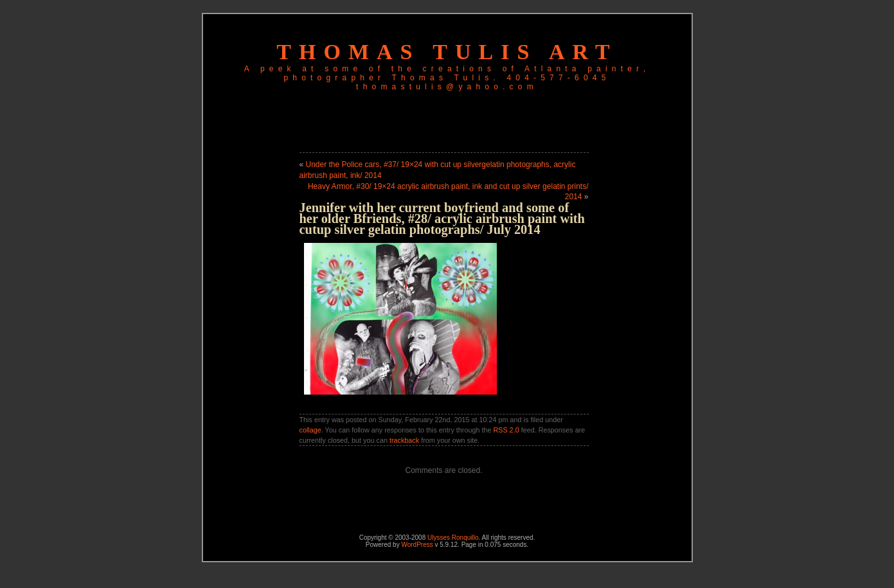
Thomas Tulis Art (447, 52)
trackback (404, 440)
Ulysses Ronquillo (453, 538)
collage (310, 430)
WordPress (417, 545)
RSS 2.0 (506, 430)
